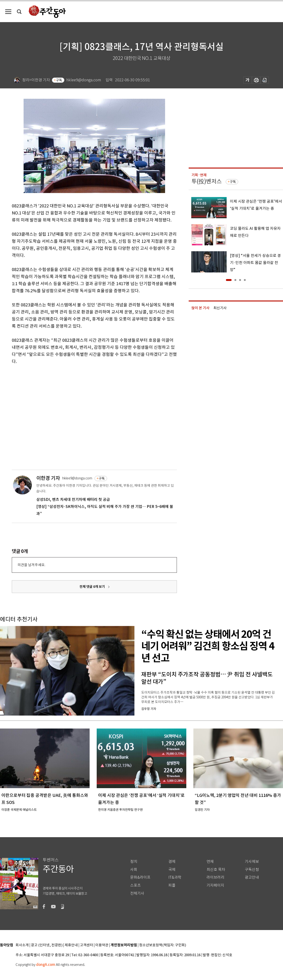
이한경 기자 (48, 478)
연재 (210, 862)
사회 (134, 870)
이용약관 (102, 945)
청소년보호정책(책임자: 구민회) (163, 945)
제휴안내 (71, 945)
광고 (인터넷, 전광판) (47, 945)
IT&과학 (175, 877)
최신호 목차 (216, 870)
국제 (172, 870)
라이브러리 (215, 877)
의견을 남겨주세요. (31, 565)
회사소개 (22, 945)
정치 (134, 862)
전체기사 (137, 893)
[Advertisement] (44, 416)
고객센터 (87, 945)
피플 (172, 885)
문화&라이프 (140, 877)
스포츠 (135, 885)
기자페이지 (215, 885)
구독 (59, 80)
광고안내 (252, 877)
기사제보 (252, 862)
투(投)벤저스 (207, 181)
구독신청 (252, 870)
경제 (172, 862)
